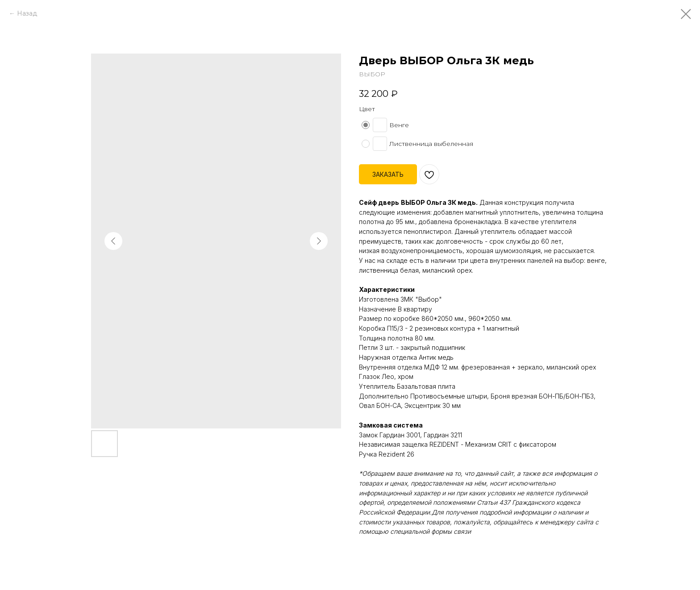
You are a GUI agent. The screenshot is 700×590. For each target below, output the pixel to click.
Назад (27, 13)
